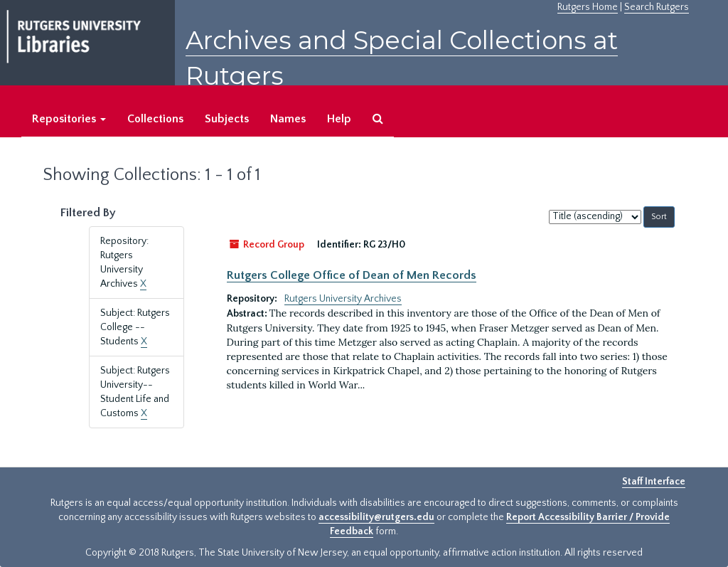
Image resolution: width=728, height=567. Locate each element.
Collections (155, 119)
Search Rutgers (657, 7)
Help (339, 119)
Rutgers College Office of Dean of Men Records (352, 275)
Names (288, 119)
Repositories (69, 119)
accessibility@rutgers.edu (376, 517)
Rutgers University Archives (343, 299)
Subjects (227, 119)
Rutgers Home (588, 7)
